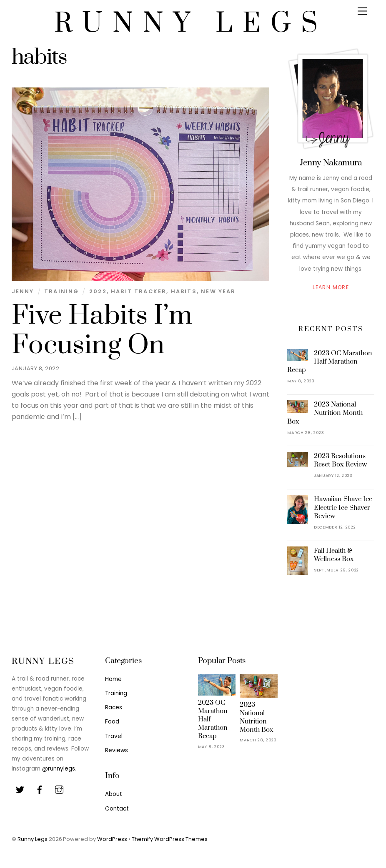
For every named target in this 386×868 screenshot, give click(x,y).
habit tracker (139, 291)
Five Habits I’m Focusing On (102, 330)
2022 (98, 291)
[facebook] (40, 789)
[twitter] (20, 789)
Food (112, 722)
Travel (114, 736)
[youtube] (59, 789)
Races (114, 707)
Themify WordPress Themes (170, 839)
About (114, 794)
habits (184, 291)
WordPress (112, 839)
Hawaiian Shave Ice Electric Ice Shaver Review (343, 507)
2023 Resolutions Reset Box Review (340, 460)
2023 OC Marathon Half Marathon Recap (330, 362)
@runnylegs (59, 769)
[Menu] (362, 11)
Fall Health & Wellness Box (334, 555)
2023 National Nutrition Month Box (325, 413)
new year (218, 291)
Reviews (117, 750)
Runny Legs (33, 839)
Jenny (23, 291)
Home (113, 679)
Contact (117, 809)
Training (61, 291)
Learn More (331, 287)
